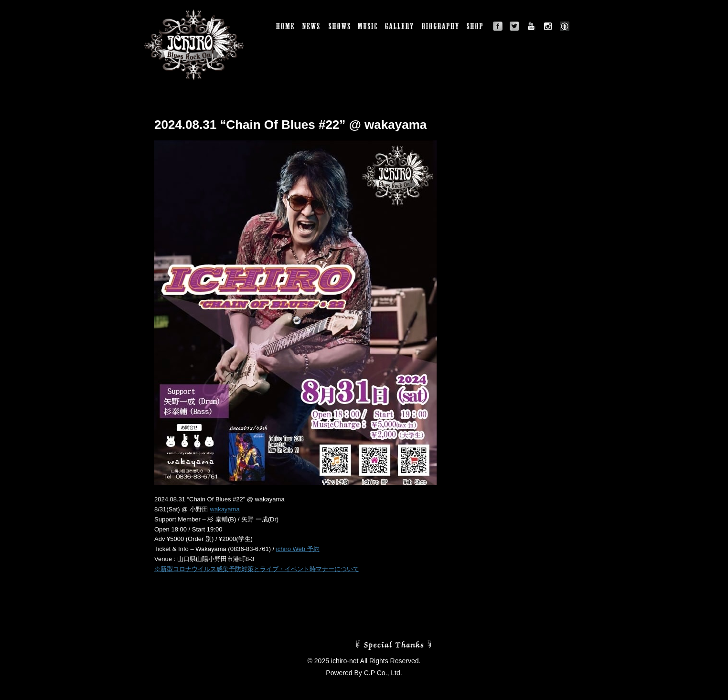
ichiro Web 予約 (298, 549)
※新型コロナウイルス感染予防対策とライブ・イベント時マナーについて (257, 569)
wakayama (225, 509)
